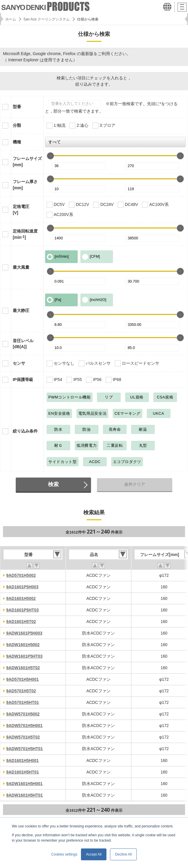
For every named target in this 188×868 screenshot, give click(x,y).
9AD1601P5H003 (22, 587)
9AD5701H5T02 (21, 691)
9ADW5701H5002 (23, 714)
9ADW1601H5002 (23, 645)
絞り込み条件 (25, 431)
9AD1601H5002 (21, 598)
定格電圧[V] (21, 210)
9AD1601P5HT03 (22, 610)
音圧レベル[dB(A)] (23, 344)
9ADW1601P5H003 (24, 633)
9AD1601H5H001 (22, 760)
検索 (53, 484)
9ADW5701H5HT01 (24, 749)
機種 (17, 142)
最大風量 (21, 267)
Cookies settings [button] (64, 854)
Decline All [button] (123, 854)
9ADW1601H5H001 (24, 784)
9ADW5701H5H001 (24, 726)
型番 (17, 107)
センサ (19, 363)
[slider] (50, 156)
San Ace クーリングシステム (47, 19)
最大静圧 (21, 310)
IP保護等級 (23, 379)
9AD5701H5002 (21, 575)
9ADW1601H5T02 (23, 668)
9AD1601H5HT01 (23, 772)
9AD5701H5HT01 (23, 702)
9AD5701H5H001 (22, 679)
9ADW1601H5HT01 (24, 795)
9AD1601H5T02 (21, 622)
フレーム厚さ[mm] (25, 185)
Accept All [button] (94, 854)
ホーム (11, 19)
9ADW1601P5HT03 (24, 656)
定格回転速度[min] (25, 234)
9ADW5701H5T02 (23, 737)
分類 (17, 125)
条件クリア (135, 484)
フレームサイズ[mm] (27, 162)
